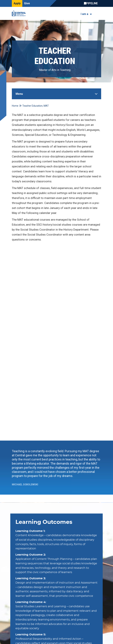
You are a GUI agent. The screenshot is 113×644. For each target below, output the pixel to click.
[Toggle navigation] (99, 13)
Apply (17, 3)
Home (15, 106)
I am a (84, 14)
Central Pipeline (92, 3)
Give (27, 3)
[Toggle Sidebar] (56, 94)
